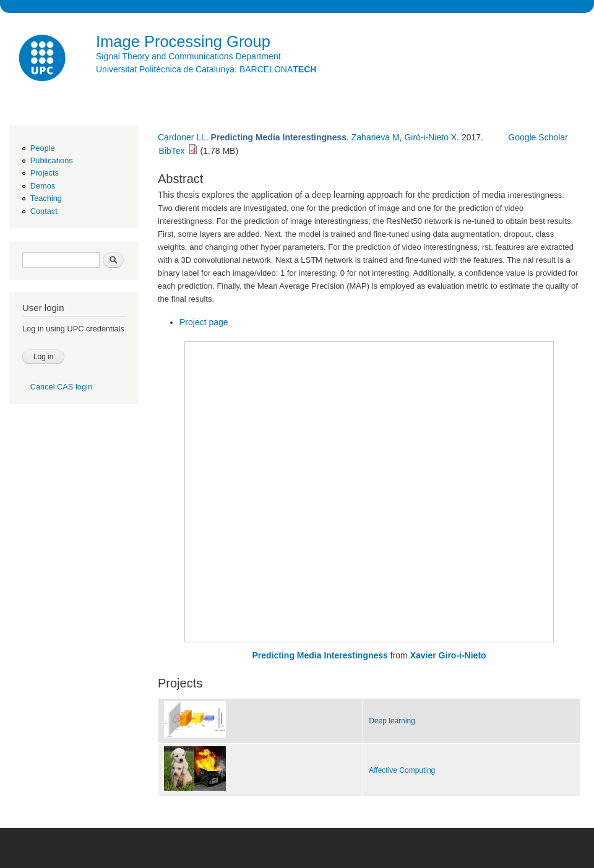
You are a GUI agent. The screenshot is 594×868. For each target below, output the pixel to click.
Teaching (46, 198)
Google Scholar (538, 137)
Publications (52, 160)
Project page (204, 322)
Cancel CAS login (61, 387)
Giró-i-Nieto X (430, 137)
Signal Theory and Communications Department (188, 56)
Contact (44, 211)
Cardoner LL (182, 137)
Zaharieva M (376, 137)
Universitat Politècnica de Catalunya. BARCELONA (206, 69)
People (43, 148)
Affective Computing (402, 770)
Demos (43, 186)
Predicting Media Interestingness (320, 655)
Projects (45, 173)
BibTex (171, 151)
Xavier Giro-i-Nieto (448, 655)
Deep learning (392, 721)
